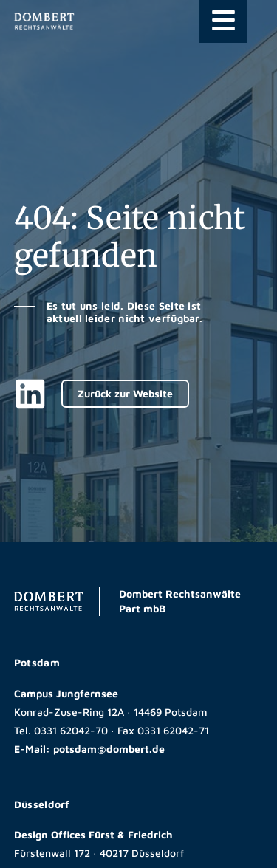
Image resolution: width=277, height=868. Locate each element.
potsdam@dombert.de (109, 749)
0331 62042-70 (71, 730)
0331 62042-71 (173, 730)
